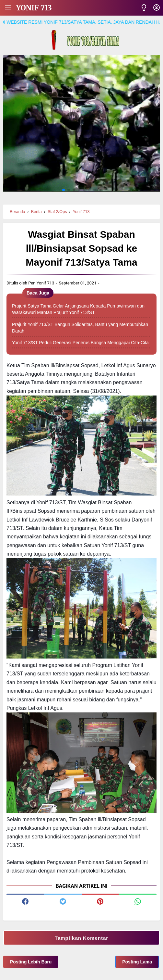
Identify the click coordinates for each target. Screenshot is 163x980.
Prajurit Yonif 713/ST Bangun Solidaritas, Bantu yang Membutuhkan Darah (80, 328)
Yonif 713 (34, 8)
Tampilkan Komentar (81, 938)
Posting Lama (137, 962)
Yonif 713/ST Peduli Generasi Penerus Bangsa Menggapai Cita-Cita (80, 343)
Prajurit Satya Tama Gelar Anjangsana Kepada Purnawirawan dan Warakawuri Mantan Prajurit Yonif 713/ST (78, 309)
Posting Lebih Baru (31, 962)
